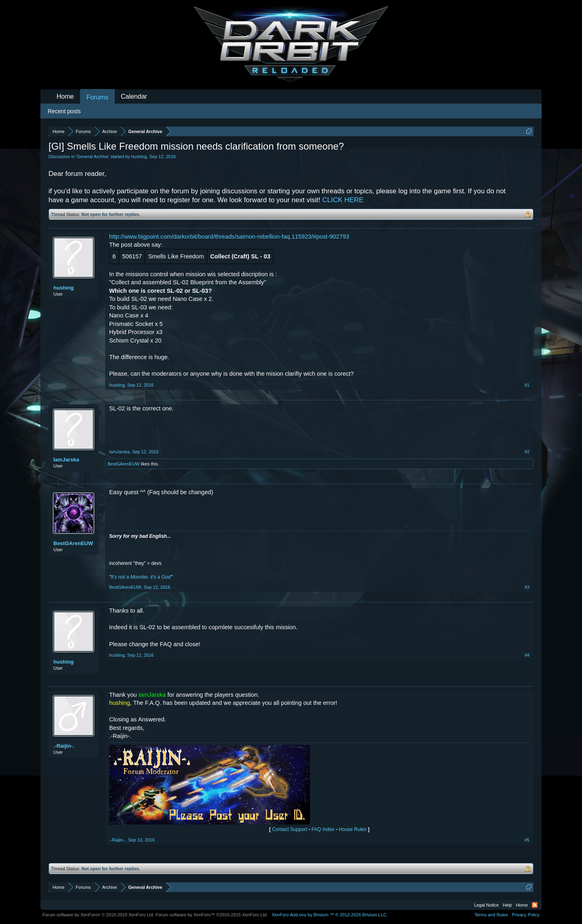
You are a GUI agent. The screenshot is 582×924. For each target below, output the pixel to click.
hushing (139, 156)
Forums (97, 97)
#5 (527, 840)
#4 (527, 655)
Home (65, 96)
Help (507, 905)
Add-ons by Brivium (330, 915)
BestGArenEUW (123, 464)
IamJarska (66, 460)
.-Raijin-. (64, 746)
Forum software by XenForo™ (212, 915)
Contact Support (290, 829)
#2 (527, 452)
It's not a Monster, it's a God (141, 577)
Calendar (134, 96)
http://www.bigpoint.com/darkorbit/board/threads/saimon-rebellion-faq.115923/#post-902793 (229, 237)
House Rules (353, 829)
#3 (527, 587)
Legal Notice (486, 905)
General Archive (93, 156)
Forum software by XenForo (98, 915)
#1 (527, 385)
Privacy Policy (526, 915)
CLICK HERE (343, 200)
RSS (535, 905)
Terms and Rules (491, 915)
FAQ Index (323, 829)
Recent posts (64, 111)
